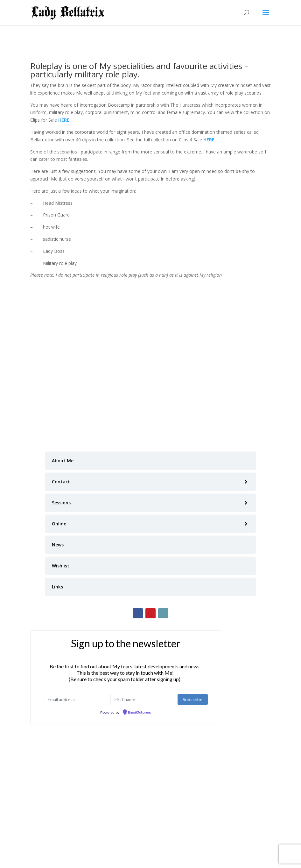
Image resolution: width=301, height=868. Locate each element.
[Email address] (77, 699)
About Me (63, 461)
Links (57, 587)
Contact (61, 482)
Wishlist (61, 566)
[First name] (143, 699)
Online (59, 524)
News (58, 545)
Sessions (61, 503)
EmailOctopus (139, 713)
